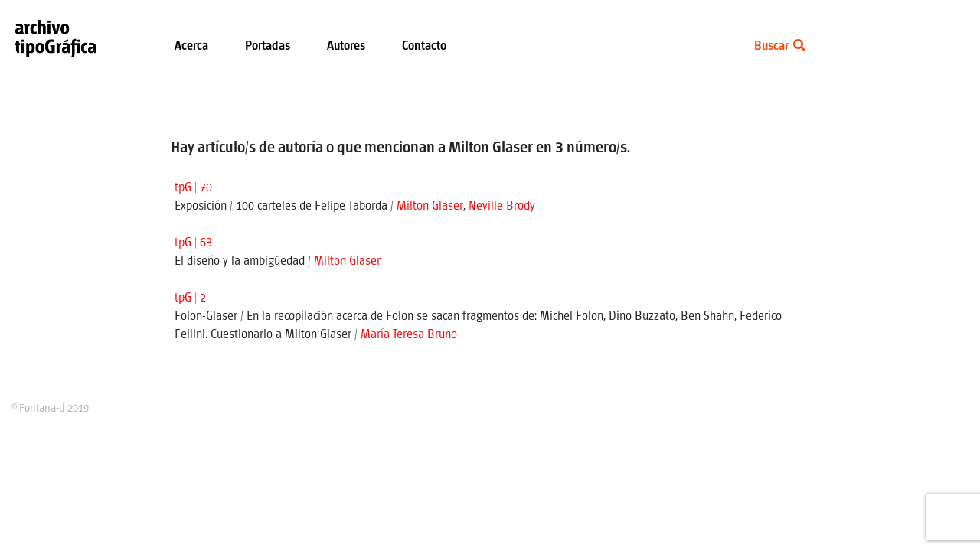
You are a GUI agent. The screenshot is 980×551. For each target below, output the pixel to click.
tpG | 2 (190, 298)
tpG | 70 (193, 188)
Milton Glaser (430, 206)
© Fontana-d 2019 (50, 409)
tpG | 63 (193, 243)
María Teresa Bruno (409, 335)
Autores (346, 46)
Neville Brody (502, 206)
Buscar (780, 46)
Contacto (424, 46)
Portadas (268, 46)
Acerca (191, 46)
